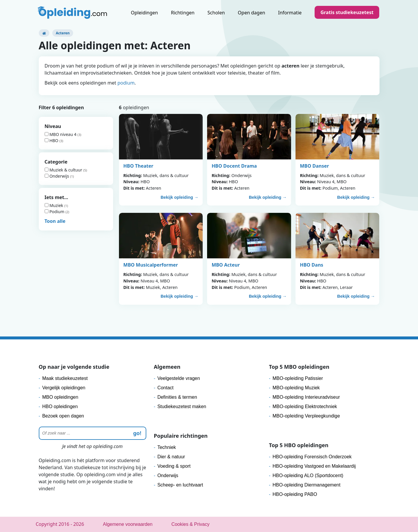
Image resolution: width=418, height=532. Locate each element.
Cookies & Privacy (190, 524)
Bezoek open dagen (63, 416)
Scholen (216, 13)
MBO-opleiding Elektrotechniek (305, 406)
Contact (166, 388)
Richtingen (183, 13)
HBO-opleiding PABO (295, 494)
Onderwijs (57, 176)
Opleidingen (145, 13)
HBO (52, 140)
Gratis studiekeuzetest (347, 12)
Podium (55, 212)
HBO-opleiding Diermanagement (307, 485)
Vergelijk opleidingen (64, 388)
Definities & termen (177, 397)
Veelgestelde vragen (179, 378)
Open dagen (252, 13)
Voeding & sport (174, 466)
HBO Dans (312, 265)
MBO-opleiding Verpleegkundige (306, 416)
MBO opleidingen (60, 397)
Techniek (167, 447)
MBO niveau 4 (61, 134)
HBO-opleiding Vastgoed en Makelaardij (314, 466)
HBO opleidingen (60, 406)
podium (126, 83)
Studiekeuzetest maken (182, 406)
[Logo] (73, 13)
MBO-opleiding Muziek (296, 388)
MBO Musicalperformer (151, 265)
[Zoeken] (93, 433)
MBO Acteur (226, 265)
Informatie (290, 13)
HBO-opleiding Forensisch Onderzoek (312, 457)
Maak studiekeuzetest (65, 378)
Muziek (54, 205)
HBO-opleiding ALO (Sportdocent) (308, 475)
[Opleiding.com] (44, 33)
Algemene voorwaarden (128, 524)
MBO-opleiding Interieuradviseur (306, 397)
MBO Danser (314, 166)
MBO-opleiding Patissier (298, 378)
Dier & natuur (171, 457)
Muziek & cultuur (64, 170)
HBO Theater (138, 166)
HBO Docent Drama (234, 166)
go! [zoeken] (137, 433)
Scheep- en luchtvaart (180, 485)
